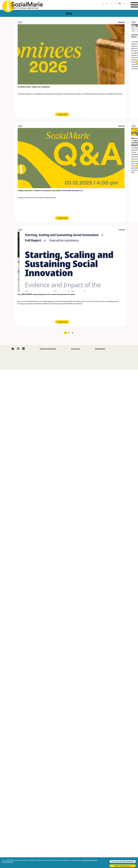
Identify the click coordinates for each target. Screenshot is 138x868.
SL (128, 3)
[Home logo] (21, 5)
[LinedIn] (22, 349)
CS (111, 3)
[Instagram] (17, 349)
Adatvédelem (100, 349)
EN (107, 3)
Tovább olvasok (62, 114)
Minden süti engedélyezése (123, 866)
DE (103, 3)
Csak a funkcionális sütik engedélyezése (123, 862)
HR (115, 3)
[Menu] (134, 5)
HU (120, 3)
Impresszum (76, 349)
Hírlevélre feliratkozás (48, 349)
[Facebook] (12, 349)
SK (124, 3)
